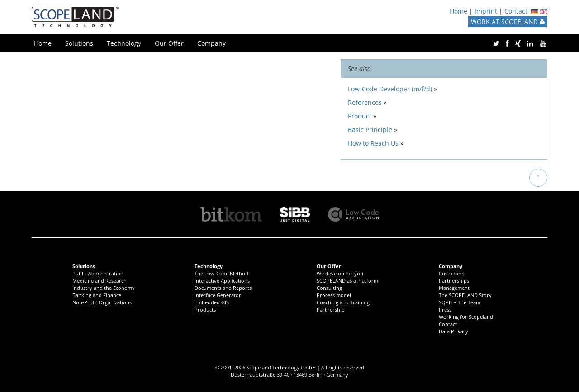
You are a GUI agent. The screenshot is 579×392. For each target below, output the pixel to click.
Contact (516, 11)
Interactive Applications (222, 281)
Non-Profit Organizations (102, 302)
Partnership (331, 309)
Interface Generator (218, 295)
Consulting (329, 288)
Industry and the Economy (104, 288)
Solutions (79, 43)
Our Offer (169, 43)
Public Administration (98, 273)
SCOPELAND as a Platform (347, 281)
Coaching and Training (343, 302)
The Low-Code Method (221, 273)
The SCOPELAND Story (465, 295)
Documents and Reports (223, 288)
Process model (334, 295)
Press (445, 309)
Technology (124, 43)
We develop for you (340, 273)
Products (205, 309)
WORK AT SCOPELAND (508, 21)
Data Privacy (453, 331)
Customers (451, 273)
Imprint (486, 11)
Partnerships (454, 281)
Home (458, 11)
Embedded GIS (212, 302)
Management (454, 288)
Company (211, 43)
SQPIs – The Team (460, 302)
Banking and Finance (97, 295)
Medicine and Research (100, 281)
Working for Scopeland (466, 317)
